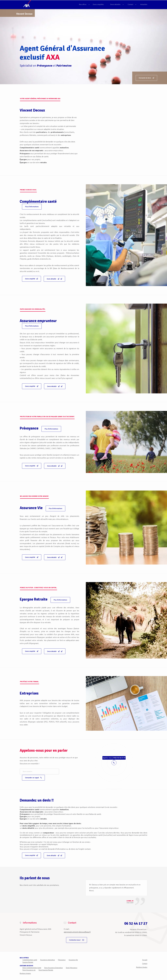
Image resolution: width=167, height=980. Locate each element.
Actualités (144, 4)
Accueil (145, 957)
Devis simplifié (31, 279)
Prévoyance (62, 957)
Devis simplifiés (98, 4)
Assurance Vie (73, 957)
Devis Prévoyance (72, 965)
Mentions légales (25, 970)
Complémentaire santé (30, 957)
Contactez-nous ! (77, 937)
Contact (130, 4)
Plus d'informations (32, 207)
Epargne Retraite (28, 959)
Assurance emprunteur (48, 957)
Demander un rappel (64, 772)
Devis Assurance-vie (29, 967)
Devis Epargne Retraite (46, 967)
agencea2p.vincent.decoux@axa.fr (77, 929)
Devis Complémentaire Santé (32, 965)
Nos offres (83, 4)
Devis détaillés (115, 4)
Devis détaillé (54, 279)
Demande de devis (146, 78)
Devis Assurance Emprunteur (54, 965)
